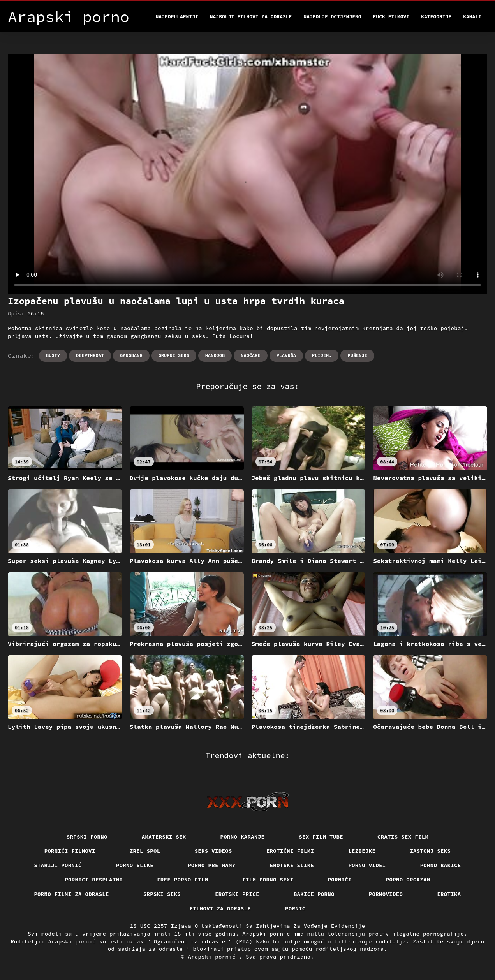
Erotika (449, 894)
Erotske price (237, 894)
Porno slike (135, 865)
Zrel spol (145, 851)
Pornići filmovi (70, 851)
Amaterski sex (164, 837)
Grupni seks (174, 355)
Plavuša (286, 355)
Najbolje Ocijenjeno (332, 17)
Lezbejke (362, 851)
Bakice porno (314, 894)
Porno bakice (441, 865)
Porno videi (367, 865)
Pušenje (357, 355)
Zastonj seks (430, 851)
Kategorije (436, 17)
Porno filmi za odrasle (71, 894)
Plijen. (322, 355)
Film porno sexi (268, 880)
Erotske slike (292, 865)
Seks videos (213, 851)
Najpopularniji (177, 17)
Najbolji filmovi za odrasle (251, 17)
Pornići (340, 880)
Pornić (295, 908)
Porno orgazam (408, 880)
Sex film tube (321, 837)
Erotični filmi (290, 851)
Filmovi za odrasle (220, 908)
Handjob (215, 355)
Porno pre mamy (212, 865)
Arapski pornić (213, 957)
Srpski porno (87, 837)
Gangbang (131, 355)
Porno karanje (243, 837)
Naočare (250, 355)
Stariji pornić (58, 865)
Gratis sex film (403, 837)
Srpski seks (162, 894)
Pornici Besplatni (94, 880)
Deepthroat (90, 355)
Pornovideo (386, 894)
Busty (53, 355)
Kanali (472, 17)
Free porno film (182, 880)
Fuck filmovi (391, 17)
